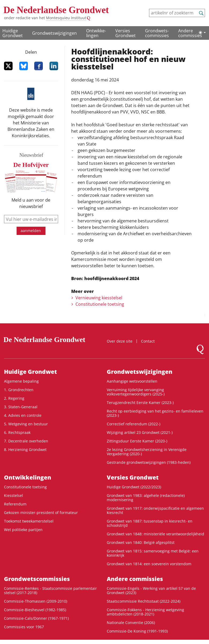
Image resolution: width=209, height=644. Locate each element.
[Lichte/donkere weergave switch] (202, 33)
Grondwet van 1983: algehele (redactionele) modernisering (146, 498)
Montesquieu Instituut (66, 18)
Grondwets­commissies (157, 33)
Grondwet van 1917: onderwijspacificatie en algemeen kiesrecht (155, 510)
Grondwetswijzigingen (54, 33)
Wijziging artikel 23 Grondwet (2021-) (140, 432)
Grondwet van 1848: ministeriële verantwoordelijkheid (155, 534)
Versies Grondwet (126, 33)
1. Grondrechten (19, 390)
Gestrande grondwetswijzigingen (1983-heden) (149, 462)
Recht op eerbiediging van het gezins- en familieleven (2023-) (155, 413)
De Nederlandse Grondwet (56, 10)
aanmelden (31, 231)
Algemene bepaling (21, 381)
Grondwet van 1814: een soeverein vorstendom (149, 564)
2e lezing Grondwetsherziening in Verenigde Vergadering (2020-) (147, 452)
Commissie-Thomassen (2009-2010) (36, 601)
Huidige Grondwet (13, 33)
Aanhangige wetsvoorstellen (132, 381)
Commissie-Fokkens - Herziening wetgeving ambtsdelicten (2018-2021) (145, 612)
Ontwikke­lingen (96, 33)
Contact (148, 341)
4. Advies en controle (23, 415)
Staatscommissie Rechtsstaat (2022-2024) (144, 601)
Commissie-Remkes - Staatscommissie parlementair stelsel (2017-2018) (50, 590)
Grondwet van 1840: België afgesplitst (141, 542)
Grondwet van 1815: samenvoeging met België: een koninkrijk (153, 553)
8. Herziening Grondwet (25, 449)
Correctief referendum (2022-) (134, 424)
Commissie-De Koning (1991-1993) (137, 631)
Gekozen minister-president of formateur (41, 513)
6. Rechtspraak (17, 432)
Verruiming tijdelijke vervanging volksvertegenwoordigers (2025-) (136, 392)
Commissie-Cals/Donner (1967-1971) (36, 618)
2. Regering (14, 398)
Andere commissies (190, 33)
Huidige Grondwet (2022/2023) (134, 487)
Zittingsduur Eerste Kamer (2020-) (137, 441)
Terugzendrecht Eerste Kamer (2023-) (140, 402)
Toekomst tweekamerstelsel (29, 521)
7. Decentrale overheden (26, 441)
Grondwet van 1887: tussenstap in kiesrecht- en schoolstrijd (150, 523)
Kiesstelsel (14, 495)
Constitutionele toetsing (100, 304)
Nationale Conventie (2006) (131, 623)
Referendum (15, 504)
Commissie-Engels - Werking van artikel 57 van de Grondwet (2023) (151, 590)
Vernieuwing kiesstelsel (99, 298)
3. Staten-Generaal (21, 407)
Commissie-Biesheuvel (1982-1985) (35, 610)
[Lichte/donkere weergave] (202, 33)
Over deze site (120, 341)
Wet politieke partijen (23, 530)
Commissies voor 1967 (24, 627)
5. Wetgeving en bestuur (26, 424)
